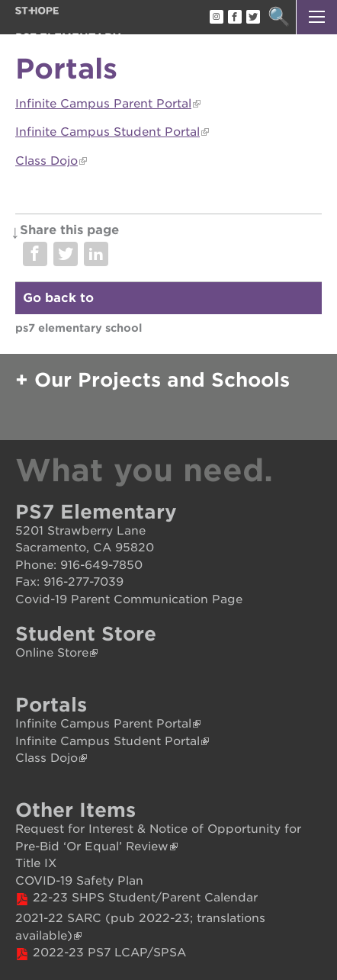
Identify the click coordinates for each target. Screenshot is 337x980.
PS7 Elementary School (79, 328)
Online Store (52, 653)
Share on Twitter (66, 254)
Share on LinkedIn (96, 254)
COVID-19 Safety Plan (79, 881)
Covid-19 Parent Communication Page (129, 599)
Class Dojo (47, 161)
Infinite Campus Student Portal (108, 132)
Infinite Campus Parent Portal (103, 104)
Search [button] (279, 17)
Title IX (36, 863)
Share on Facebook (35, 254)
